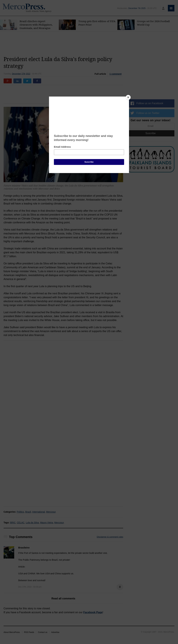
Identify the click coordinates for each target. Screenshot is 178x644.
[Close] (128, 97)
